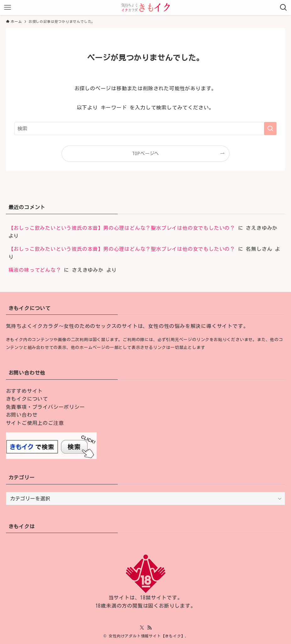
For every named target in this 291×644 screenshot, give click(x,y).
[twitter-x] (142, 628)
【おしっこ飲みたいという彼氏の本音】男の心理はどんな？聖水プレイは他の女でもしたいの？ (122, 228)
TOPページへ (146, 153)
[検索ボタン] (283, 8)
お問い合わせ (22, 415)
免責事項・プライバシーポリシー (46, 407)
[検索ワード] (145, 129)
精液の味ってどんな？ (35, 270)
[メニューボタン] (8, 8)
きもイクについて (27, 399)
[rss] (149, 628)
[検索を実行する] (270, 129)
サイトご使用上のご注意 (35, 423)
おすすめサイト (24, 391)
